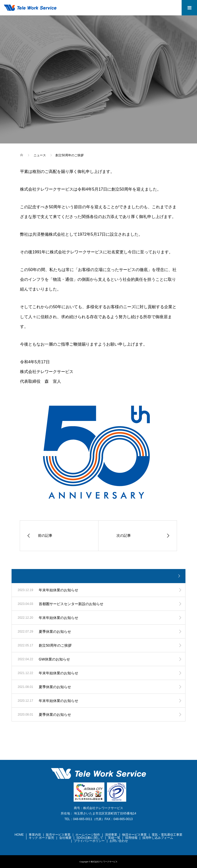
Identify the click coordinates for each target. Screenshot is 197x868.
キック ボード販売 (41, 838)
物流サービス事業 (134, 835)
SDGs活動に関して (90, 838)
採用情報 (131, 838)
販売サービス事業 (58, 835)
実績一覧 (114, 838)
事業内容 (35, 835)
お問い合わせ (119, 841)
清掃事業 (111, 835)
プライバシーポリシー (89, 841)
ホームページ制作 (88, 835)
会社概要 (65, 838)
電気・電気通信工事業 (167, 835)
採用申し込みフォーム (158, 838)
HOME (19, 835)
